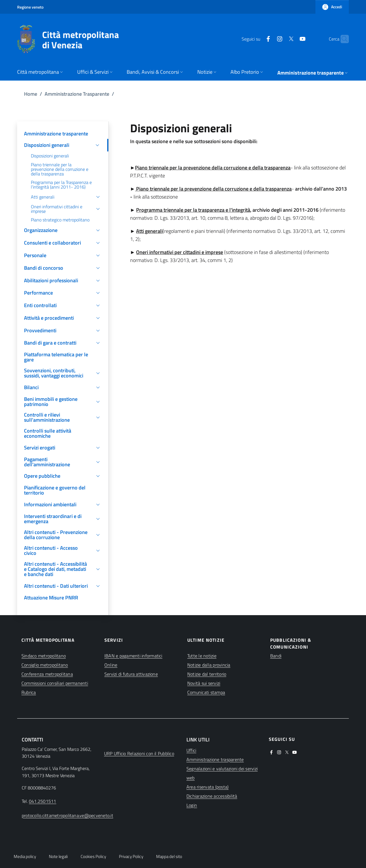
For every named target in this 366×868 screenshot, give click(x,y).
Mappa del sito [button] (169, 856)
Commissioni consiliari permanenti (55, 683)
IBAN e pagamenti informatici (133, 656)
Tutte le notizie (202, 656)
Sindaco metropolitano (44, 656)
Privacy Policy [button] (131, 856)
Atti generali (149, 231)
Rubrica (29, 692)
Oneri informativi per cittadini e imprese (180, 252)
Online (111, 665)
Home (31, 94)
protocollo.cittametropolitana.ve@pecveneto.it (67, 815)
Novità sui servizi (204, 683)
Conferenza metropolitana (47, 674)
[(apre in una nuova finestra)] (257, 39)
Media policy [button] (25, 856)
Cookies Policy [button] (93, 856)
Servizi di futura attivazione (131, 674)
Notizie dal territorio (207, 674)
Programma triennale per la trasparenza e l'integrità (193, 210)
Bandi (276, 656)
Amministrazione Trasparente (77, 94)
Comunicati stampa (206, 692)
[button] (332, 7)
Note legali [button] (58, 856)
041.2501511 (43, 801)
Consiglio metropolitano (45, 665)
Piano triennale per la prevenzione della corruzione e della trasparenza (213, 168)
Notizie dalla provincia (209, 665)
